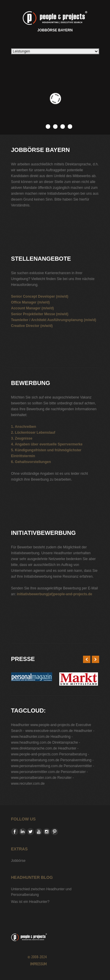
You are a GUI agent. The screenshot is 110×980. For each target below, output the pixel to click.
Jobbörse (18, 861)
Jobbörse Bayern (55, 21)
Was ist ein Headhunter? (30, 902)
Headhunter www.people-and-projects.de (43, 725)
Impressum (39, 964)
